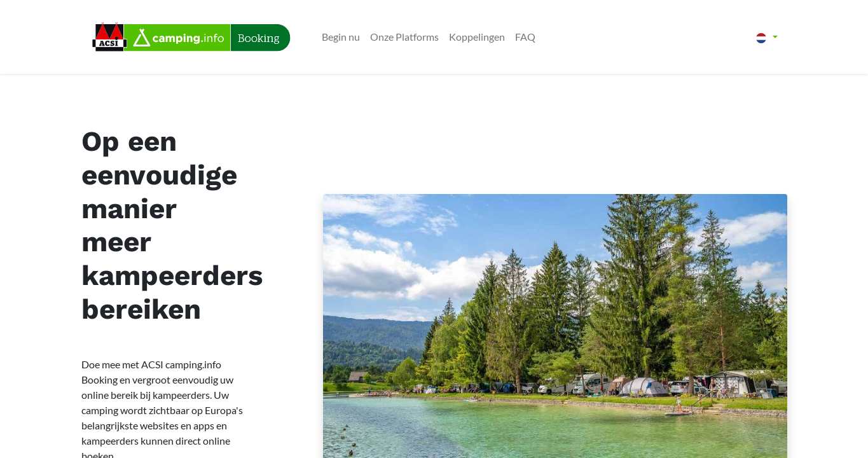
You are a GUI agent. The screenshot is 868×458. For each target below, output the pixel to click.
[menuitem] (341, 37)
